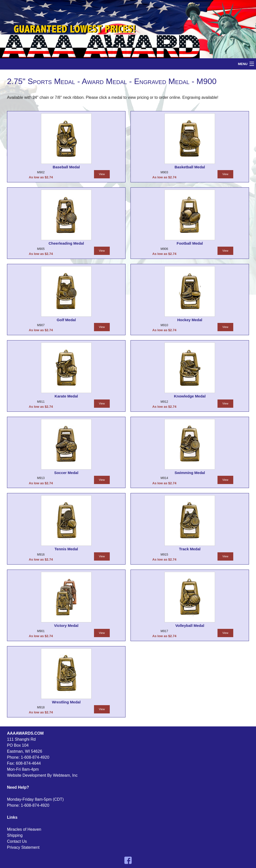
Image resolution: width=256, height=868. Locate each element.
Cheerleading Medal (66, 243)
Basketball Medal (190, 167)
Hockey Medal (190, 320)
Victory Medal (66, 625)
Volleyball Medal (190, 625)
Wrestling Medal (66, 702)
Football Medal (190, 243)
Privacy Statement (23, 847)
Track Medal (190, 549)
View (102, 174)
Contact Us (17, 841)
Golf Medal (66, 320)
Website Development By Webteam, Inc (42, 775)
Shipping (15, 835)
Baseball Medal (66, 167)
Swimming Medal (190, 473)
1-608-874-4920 (35, 757)
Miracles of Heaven (24, 829)
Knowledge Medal (190, 396)
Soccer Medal (66, 473)
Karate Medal (66, 396)
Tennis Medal (66, 549)
